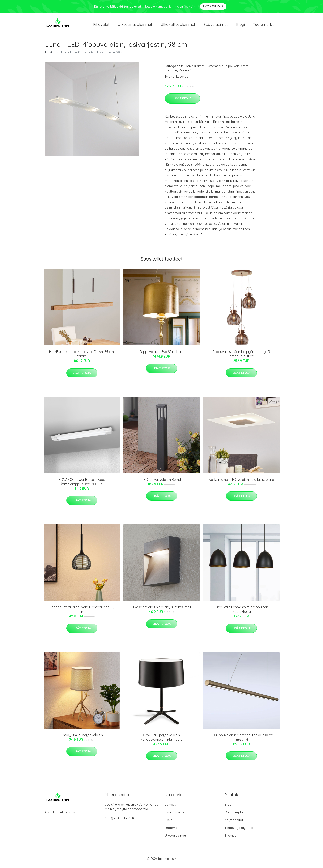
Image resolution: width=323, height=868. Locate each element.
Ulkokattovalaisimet (178, 26)
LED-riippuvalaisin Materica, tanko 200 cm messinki (241, 739)
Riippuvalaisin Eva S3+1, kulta (162, 354)
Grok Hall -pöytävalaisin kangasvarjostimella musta (162, 739)
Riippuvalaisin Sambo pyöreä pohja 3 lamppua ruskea (241, 356)
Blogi (240, 26)
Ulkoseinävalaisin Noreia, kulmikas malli (162, 609)
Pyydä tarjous (213, 6)
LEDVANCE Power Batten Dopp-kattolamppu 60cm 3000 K (82, 484)
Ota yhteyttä (234, 814)
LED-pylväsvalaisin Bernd (162, 482)
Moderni (185, 72)
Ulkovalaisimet (175, 838)
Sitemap (231, 838)
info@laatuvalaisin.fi (119, 820)
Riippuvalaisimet (237, 68)
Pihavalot (101, 26)
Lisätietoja (182, 100)
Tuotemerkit (263, 26)
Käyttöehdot (234, 822)
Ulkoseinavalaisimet (135, 26)
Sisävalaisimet (216, 26)
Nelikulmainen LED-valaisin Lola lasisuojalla (241, 482)
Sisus (169, 822)
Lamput (170, 807)
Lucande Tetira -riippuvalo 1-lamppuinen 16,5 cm (82, 612)
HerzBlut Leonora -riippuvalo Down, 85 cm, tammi (82, 356)
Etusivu (50, 54)
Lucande (171, 72)
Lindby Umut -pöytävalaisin (82, 737)
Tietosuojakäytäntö (239, 830)
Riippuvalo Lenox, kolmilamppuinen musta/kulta (241, 612)
